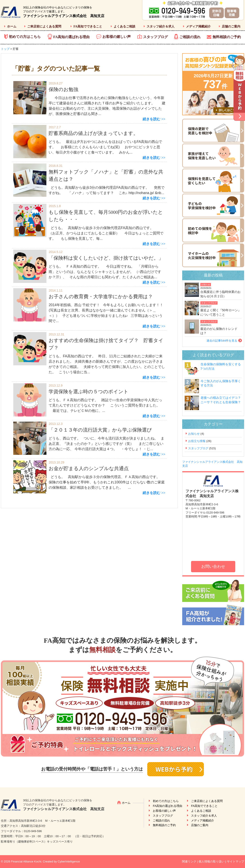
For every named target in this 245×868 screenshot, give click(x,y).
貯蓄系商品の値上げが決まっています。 (93, 133)
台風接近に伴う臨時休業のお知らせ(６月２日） (220, 294)
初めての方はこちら (25, 37)
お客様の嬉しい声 (117, 37)
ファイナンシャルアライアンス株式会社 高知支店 (64, 16)
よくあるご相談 (124, 26)
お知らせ (206, 285)
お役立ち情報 (197, 441)
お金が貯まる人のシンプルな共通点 (89, 468)
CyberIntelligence (69, 861)
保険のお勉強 (63, 89)
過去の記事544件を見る (222, 341)
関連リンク (189, 861)
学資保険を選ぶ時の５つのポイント (89, 392)
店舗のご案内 (231, 26)
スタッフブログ (155, 37)
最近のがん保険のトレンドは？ (219, 331)
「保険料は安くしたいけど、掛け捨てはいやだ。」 (106, 258)
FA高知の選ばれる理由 (71, 37)
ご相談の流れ (190, 37)
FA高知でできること (88, 26)
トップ (5, 49)
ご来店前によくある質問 (44, 26)
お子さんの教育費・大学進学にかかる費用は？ (101, 297)
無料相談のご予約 (227, 37)
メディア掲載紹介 (198, 26)
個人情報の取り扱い (212, 861)
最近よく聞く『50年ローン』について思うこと (221, 312)
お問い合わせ (213, 566)
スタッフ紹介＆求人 (161, 26)
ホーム (12, 26)
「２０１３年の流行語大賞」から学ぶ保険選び (100, 430)
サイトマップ (235, 861)
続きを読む (151, 119)
